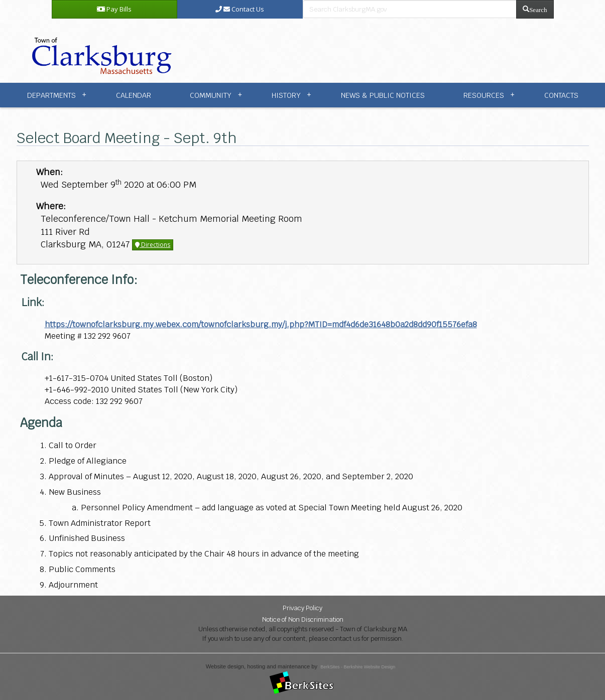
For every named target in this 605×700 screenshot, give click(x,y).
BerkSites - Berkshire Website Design (358, 667)
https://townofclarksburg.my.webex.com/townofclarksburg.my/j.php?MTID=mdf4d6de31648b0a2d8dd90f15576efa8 (261, 324)
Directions (153, 245)
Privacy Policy (302, 608)
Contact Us (240, 9)
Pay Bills (114, 9)
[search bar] (410, 9)
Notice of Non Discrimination (303, 619)
